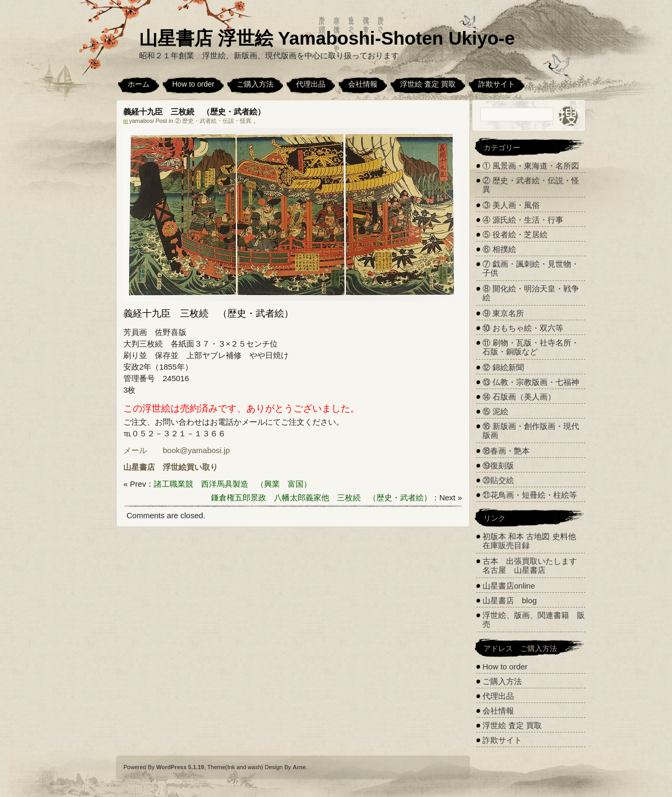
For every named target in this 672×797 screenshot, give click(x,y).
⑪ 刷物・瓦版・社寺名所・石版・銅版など (531, 347)
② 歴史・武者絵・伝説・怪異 (213, 121)
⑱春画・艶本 (506, 451)
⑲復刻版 (498, 465)
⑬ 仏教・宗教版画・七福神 (531, 382)
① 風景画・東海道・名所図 (531, 166)
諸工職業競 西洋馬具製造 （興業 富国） (233, 484)
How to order (193, 84)
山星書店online (509, 586)
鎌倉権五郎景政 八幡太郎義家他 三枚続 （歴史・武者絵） (321, 497)
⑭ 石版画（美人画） (519, 397)
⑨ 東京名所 (503, 313)
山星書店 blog (510, 600)
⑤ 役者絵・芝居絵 (515, 234)
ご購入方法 (255, 84)
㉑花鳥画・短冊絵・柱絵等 (530, 495)
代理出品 (311, 84)
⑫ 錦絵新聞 (503, 367)
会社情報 (363, 84)
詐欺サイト (497, 84)
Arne (299, 767)
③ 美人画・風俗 (511, 205)
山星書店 (139, 467)
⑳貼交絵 (498, 480)
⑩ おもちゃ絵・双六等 (523, 328)
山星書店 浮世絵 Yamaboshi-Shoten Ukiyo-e (327, 38)
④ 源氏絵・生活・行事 (523, 220)
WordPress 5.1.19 (180, 767)
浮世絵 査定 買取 (428, 84)
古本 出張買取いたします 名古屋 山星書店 (534, 565)
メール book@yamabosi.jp (177, 450)
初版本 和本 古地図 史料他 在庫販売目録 (529, 541)
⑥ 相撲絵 (499, 249)
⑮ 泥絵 (495, 411)
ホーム (139, 84)
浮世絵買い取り (190, 467)
